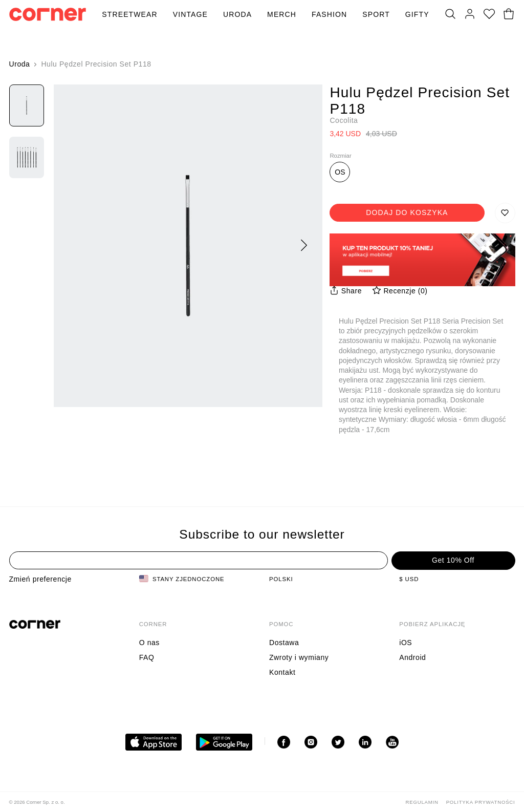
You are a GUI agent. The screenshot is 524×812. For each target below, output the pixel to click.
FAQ (147, 657)
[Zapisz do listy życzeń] (505, 213)
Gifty (417, 14)
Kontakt (282, 672)
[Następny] (304, 246)
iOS (406, 643)
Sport (376, 14)
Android (412, 657)
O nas (149, 643)
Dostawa (284, 643)
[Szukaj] (450, 14)
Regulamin (422, 802)
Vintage (190, 14)
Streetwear (129, 14)
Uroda (237, 14)
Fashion (329, 14)
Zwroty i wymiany (299, 657)
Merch (282, 14)
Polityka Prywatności (481, 802)
